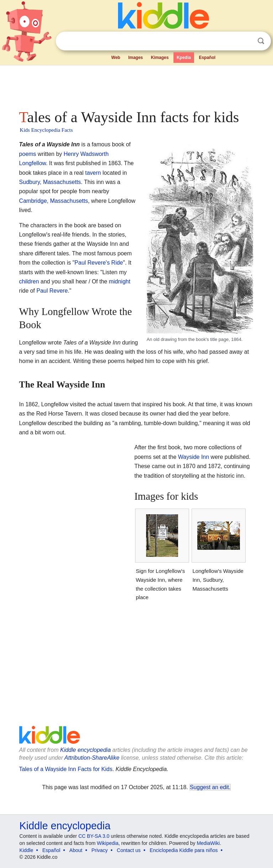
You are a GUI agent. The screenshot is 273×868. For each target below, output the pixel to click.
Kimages (160, 58)
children (29, 281)
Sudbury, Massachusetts (50, 182)
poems (28, 154)
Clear (246, 41)
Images (136, 58)
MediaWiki (208, 843)
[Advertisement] (137, 85)
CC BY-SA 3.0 (94, 836)
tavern (93, 173)
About (76, 850)
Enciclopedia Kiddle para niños (184, 850)
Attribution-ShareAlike (92, 758)
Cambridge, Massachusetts (54, 201)
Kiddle (26, 850)
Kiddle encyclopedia (85, 750)
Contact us (129, 850)
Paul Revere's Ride (99, 263)
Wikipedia (108, 843)
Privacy (100, 850)
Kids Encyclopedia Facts (46, 130)
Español (207, 58)
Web (116, 58)
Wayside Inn (194, 457)
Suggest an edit (209, 787)
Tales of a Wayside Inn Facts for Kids (66, 769)
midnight (119, 281)
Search (261, 41)
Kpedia (184, 58)
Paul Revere (52, 291)
